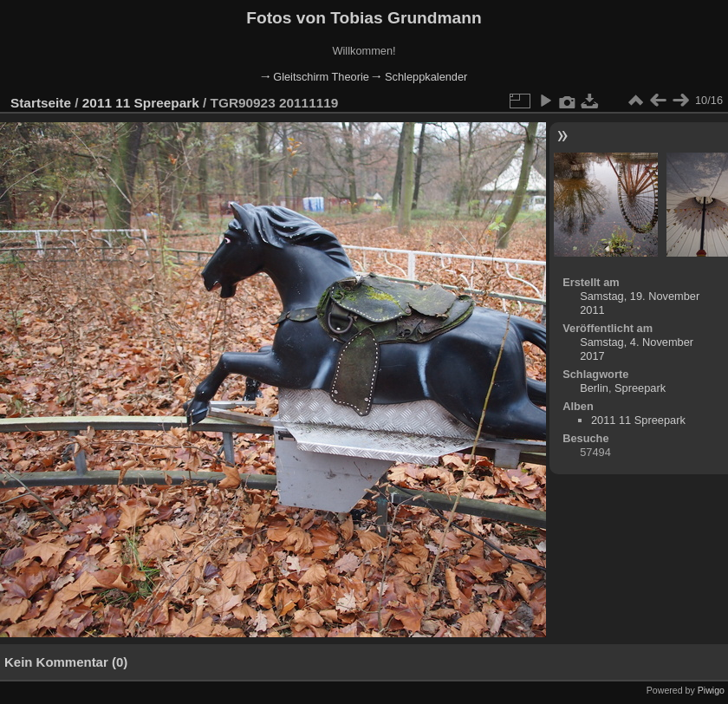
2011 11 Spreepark (141, 103)
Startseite (41, 103)
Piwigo (711, 690)
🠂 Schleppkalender (419, 77)
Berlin (594, 388)
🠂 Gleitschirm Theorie (315, 77)
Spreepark (640, 388)
